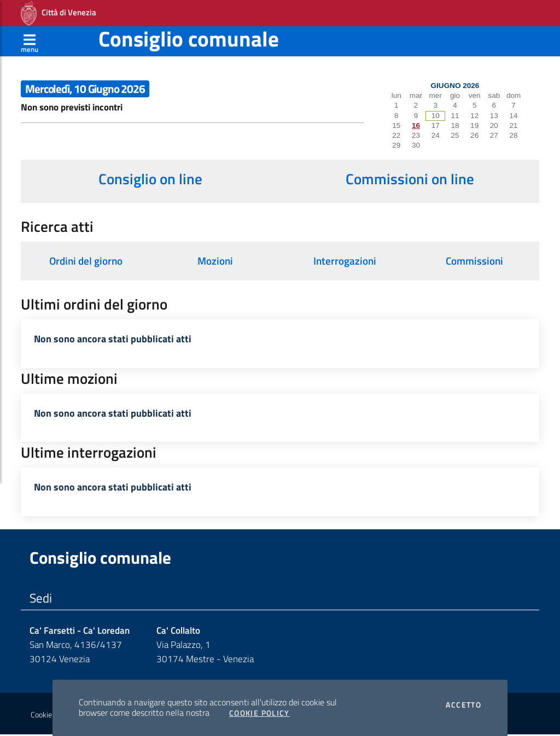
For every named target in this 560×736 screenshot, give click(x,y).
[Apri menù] (30, 41)
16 (416, 125)
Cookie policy (51, 716)
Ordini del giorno (86, 261)
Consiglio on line (150, 179)
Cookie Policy (259, 713)
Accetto (463, 705)
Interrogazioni (345, 261)
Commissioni (474, 261)
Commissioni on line (410, 179)
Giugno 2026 (455, 86)
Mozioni (215, 261)
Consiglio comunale (189, 39)
